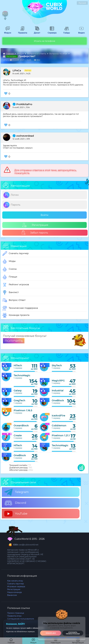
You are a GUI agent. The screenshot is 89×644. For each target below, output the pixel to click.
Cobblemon (59, 425)
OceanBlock (21, 425)
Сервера (52, 32)
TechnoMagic (22, 375)
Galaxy (18, 390)
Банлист (11, 292)
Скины (10, 269)
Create (18, 435)
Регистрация (35, 225)
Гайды (66, 32)
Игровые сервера (16, 587)
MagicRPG (58, 381)
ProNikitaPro (22, 104)
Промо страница (16, 613)
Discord (15, 503)
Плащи (10, 277)
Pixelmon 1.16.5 (23, 410)
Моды (9, 261)
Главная (9, 54)
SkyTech (57, 365)
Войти (44, 215)
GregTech (19, 400)
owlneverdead (23, 136)
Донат (36, 32)
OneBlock (58, 400)
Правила (22, 32)
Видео (80, 32)
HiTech (18, 365)
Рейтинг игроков (16, 285)
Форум (7, 32)
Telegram (16, 492)
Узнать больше (59, 638)
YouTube (16, 514)
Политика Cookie (73, 638)
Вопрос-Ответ (14, 300)
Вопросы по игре (59, 54)
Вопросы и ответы (37, 54)
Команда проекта (16, 315)
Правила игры (14, 616)
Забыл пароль (35, 233)
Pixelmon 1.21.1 (61, 435)
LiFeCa (17, 70)
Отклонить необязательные (73, 633)
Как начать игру (15, 581)
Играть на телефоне (45, 41)
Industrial (58, 390)
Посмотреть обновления (16, 637)
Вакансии (12, 595)
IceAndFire (58, 416)
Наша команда (14, 592)
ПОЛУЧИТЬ (14, 341)
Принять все (51, 633)
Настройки (48, 638)
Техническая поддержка (20, 308)
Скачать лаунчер (16, 254)
